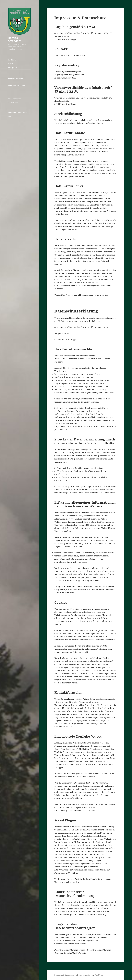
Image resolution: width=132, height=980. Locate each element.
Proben (11, 64)
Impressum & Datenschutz (18, 113)
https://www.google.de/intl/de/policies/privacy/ (75, 811)
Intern (10, 116)
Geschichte (12, 60)
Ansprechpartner (14, 99)
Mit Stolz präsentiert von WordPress (89, 975)
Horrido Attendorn (15, 39)
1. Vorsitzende (13, 103)
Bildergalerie (13, 68)
